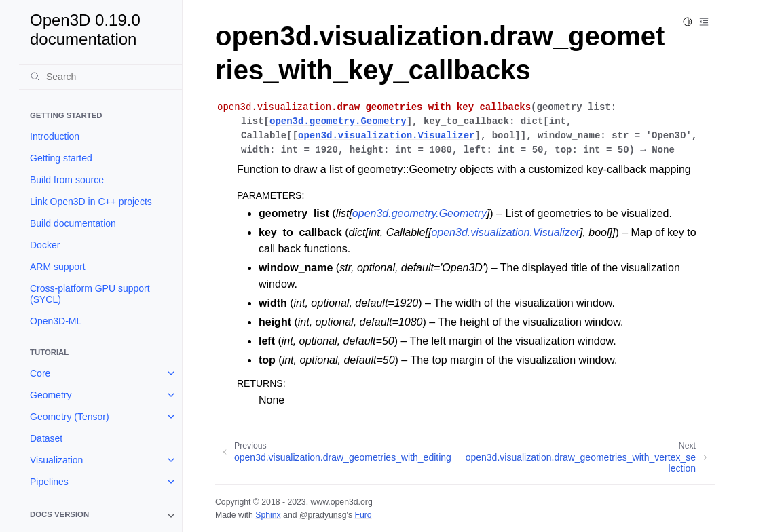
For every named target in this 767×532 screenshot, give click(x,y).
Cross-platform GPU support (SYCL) (90, 294)
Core (40, 373)
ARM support (58, 267)
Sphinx (268, 515)
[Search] (100, 77)
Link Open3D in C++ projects (91, 202)
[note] (100, 516)
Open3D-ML (56, 321)
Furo (363, 515)
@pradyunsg (323, 515)
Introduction (55, 136)
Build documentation (73, 223)
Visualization (56, 460)
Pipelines (49, 482)
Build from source (67, 180)
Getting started (61, 158)
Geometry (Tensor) (70, 417)
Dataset (46, 438)
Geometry (51, 395)
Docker (45, 245)
